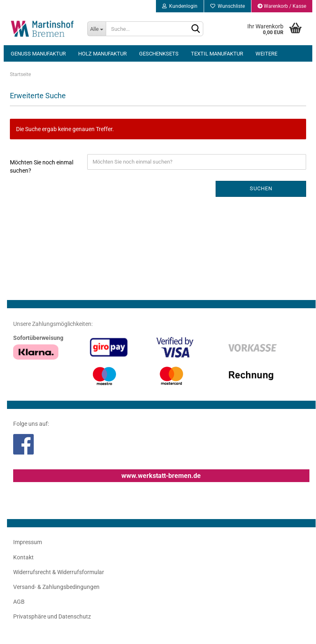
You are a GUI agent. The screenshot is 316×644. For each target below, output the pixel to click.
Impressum (28, 542)
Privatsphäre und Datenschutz (52, 616)
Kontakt (23, 557)
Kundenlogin (180, 6)
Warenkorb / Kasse (282, 6)
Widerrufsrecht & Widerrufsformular (59, 572)
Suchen (261, 188)
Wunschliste (228, 6)
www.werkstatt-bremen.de (161, 476)
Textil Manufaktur (217, 54)
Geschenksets (159, 54)
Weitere (266, 54)
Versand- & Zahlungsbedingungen (56, 587)
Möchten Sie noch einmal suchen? (42, 166)
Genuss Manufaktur (38, 54)
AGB (19, 602)
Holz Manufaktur (102, 54)
